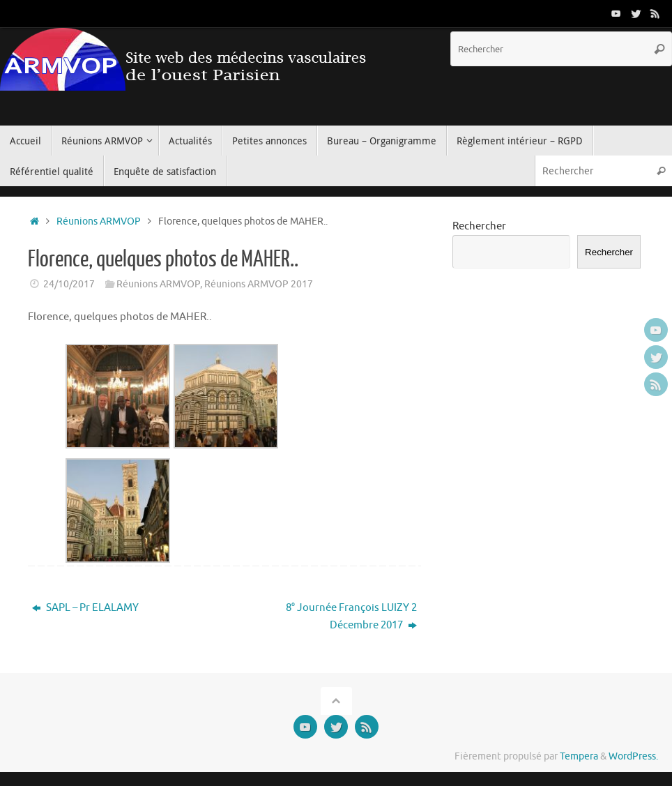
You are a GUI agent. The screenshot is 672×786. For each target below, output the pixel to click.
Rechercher (479, 226)
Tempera (579, 756)
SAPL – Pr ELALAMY (85, 608)
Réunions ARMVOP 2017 (259, 284)
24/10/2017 (69, 284)
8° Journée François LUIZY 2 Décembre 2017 (351, 617)
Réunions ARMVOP (99, 221)
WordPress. (633, 756)
